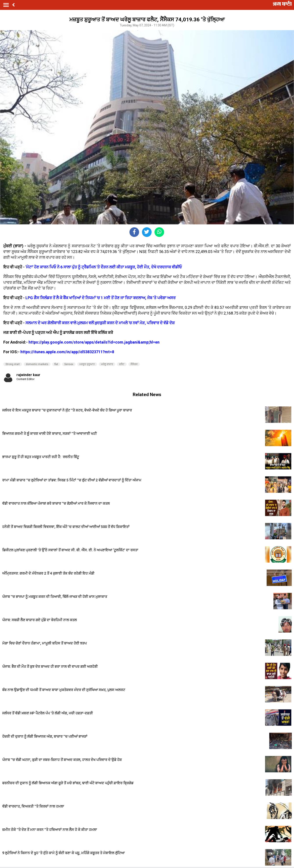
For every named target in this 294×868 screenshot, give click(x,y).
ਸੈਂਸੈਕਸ (134, 364)
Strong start (13, 364)
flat (56, 364)
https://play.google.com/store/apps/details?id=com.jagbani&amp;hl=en (94, 342)
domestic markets (37, 364)
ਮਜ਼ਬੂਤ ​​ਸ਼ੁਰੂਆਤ (87, 364)
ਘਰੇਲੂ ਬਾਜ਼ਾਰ (107, 364)
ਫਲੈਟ (122, 364)
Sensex (69, 364)
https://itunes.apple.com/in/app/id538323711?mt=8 (67, 352)
